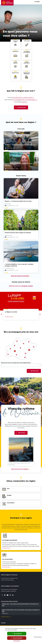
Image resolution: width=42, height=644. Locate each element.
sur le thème (18, 102)
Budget (9, 495)
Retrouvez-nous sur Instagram (21, 469)
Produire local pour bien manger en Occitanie (18, 233)
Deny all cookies (17, 638)
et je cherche (9, 100)
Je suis (10, 97)
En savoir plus (6, 548)
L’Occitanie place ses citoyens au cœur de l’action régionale (19, 164)
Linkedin (30, 286)
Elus (8, 489)
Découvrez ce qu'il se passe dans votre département (16, 363)
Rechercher (22, 107)
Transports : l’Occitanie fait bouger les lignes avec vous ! (20, 145)
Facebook (25, 286)
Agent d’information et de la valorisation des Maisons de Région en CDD (21, 611)
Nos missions (11, 503)
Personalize (17, 641)
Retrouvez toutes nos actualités (20, 276)
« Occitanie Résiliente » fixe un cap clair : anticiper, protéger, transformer (19, 265)
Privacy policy (38, 637)
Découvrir (22, 433)
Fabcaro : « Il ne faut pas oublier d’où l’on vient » (18, 201)
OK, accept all (17, 634)
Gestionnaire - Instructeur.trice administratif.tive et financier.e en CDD (20, 605)
